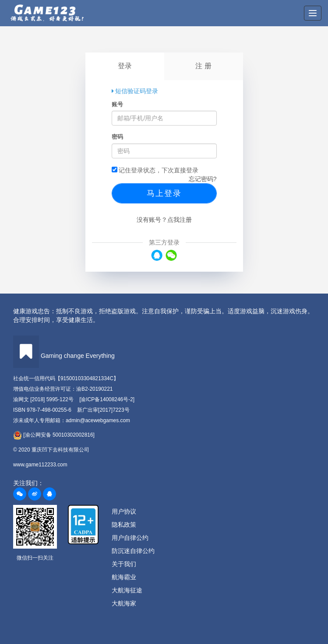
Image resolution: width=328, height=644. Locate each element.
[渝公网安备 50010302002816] (54, 435)
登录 (125, 66)
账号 (117, 104)
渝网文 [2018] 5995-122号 (43, 399)
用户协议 (124, 511)
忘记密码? (203, 179)
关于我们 (124, 564)
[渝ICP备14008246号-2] (107, 399)
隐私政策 (124, 525)
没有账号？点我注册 (164, 220)
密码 (117, 137)
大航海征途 (127, 590)
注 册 (203, 66)
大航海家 (124, 603)
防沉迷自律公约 (133, 551)
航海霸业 (124, 577)
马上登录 (164, 193)
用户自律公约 (130, 538)
